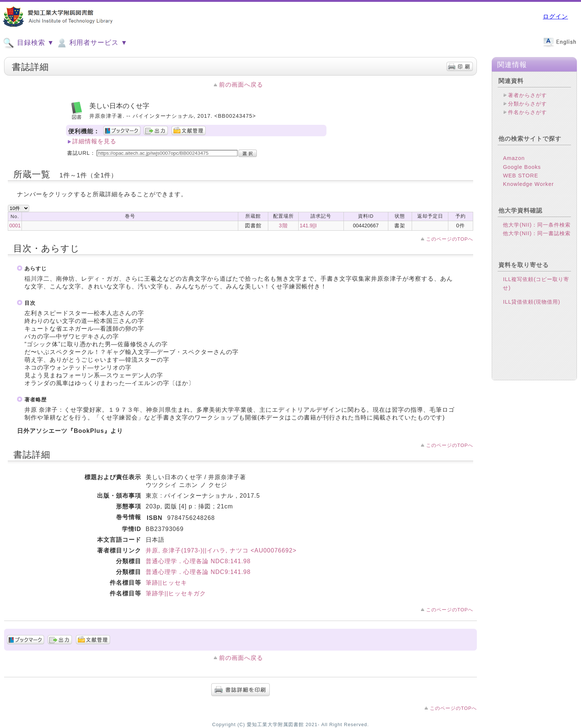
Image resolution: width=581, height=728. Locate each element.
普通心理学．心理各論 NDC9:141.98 (198, 572)
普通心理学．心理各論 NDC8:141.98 (198, 561)
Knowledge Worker (528, 184)
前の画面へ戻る (241, 85)
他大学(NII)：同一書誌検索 (537, 233)
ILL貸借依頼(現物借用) (532, 302)
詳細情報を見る (94, 141)
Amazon (514, 158)
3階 (283, 226)
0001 (15, 226)
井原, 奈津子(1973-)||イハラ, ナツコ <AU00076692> (221, 550)
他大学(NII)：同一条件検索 (537, 225)
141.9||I (308, 226)
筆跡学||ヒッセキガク (176, 593)
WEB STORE (520, 176)
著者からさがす (527, 95)
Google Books (522, 167)
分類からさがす (527, 104)
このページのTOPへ (450, 239)
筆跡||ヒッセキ (166, 583)
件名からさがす (527, 112)
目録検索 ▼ (29, 43)
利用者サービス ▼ (92, 43)
